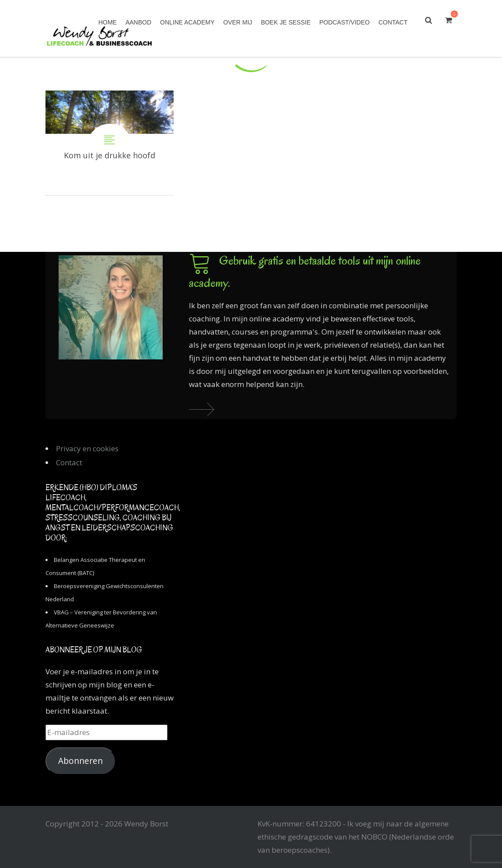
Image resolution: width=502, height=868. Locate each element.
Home (108, 22)
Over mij (238, 22)
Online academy (187, 22)
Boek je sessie (286, 22)
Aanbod (138, 22)
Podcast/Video (344, 22)
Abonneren (80, 761)
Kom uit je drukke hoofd (110, 143)
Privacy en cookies (87, 448)
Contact (393, 22)
